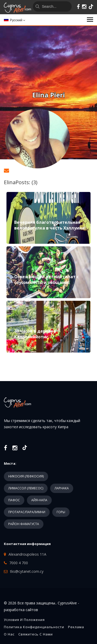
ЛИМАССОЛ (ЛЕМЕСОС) (26, 488)
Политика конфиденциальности (34, 627)
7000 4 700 (19, 563)
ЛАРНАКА (62, 488)
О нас (9, 634)
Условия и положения (24, 620)
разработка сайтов (21, 610)
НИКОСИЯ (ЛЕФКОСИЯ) (26, 476)
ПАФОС (14, 500)
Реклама (76, 627)
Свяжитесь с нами (36, 634)
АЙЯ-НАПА (39, 500)
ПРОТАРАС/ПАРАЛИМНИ (27, 512)
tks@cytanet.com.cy (27, 571)
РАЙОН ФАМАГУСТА (24, 524)
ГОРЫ (61, 512)
